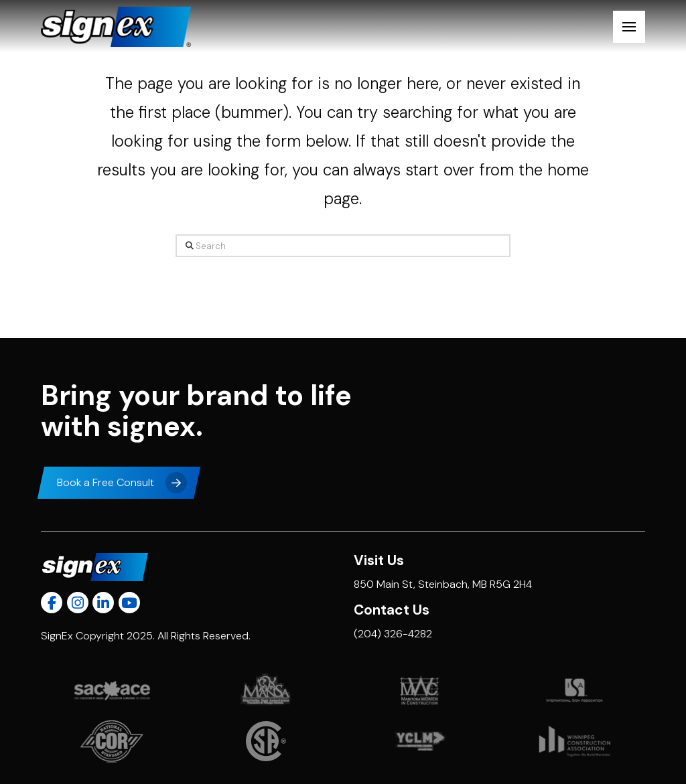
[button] (629, 27)
